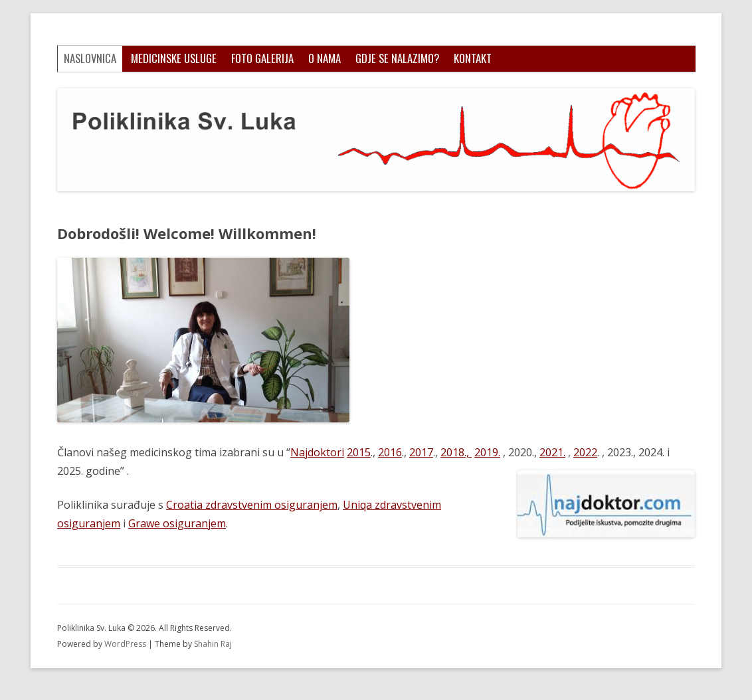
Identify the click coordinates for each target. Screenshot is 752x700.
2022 (585, 452)
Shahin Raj (213, 644)
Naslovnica (90, 58)
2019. (487, 452)
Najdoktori (317, 452)
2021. (552, 452)
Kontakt (473, 58)
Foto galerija (262, 58)
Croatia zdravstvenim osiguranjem (252, 505)
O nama (325, 58)
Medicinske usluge (174, 58)
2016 (390, 452)
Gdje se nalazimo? (397, 58)
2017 (421, 452)
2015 (359, 452)
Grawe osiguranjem (177, 523)
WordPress (126, 644)
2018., (456, 452)
